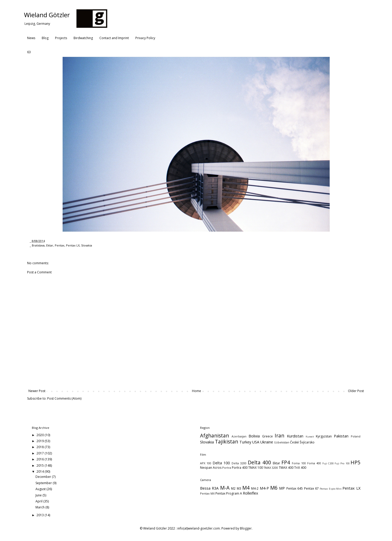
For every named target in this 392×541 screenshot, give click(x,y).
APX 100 (206, 463)
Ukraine (267, 442)
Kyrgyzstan (324, 436)
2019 (41, 441)
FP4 (286, 462)
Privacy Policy (145, 38)
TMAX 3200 (271, 468)
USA (256, 442)
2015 (41, 465)
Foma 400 (314, 463)
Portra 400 (240, 468)
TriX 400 (300, 468)
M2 (233, 488)
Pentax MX (207, 493)
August (41, 489)
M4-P (264, 488)
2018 (41, 447)
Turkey (245, 442)
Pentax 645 (295, 488)
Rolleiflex (251, 493)
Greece (267, 436)
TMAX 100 (256, 468)
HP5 (355, 462)
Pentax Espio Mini (331, 489)
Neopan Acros (211, 468)
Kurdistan (295, 436)
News (31, 38)
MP (282, 488)
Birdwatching (83, 38)
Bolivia (254, 436)
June (39, 495)
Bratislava (38, 245)
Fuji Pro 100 (342, 463)
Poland (356, 436)
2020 (41, 435)
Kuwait (310, 437)
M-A (225, 488)
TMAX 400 (286, 468)
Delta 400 (259, 462)
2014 (41, 471)
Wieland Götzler (47, 15)
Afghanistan (215, 435)
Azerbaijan (239, 436)
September (44, 483)
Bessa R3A (209, 488)
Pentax (60, 245)
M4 (246, 488)
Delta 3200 (239, 463)
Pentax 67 (311, 488)
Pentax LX (73, 245)
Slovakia (87, 245)
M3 (239, 488)
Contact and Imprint (114, 38)
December (44, 477)
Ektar (50, 245)
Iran (279, 435)
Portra (227, 468)
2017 (41, 453)
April (39, 501)
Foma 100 (299, 463)
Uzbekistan (282, 442)
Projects (61, 38)
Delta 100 (221, 463)
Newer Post (37, 391)
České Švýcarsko (302, 442)
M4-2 (255, 488)
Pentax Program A (229, 493)
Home (197, 391)
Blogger (246, 528)
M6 (274, 488)
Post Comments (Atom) (64, 398)
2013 (41, 515)
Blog (45, 38)
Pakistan (341, 436)
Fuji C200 (328, 463)
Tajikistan (227, 441)
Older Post (356, 391)
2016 (41, 459)
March (40, 507)
